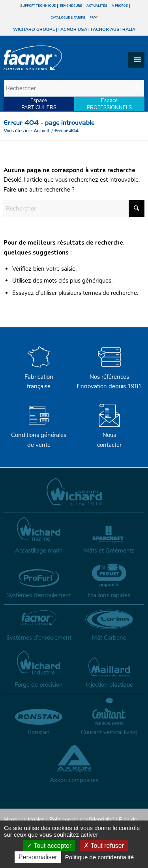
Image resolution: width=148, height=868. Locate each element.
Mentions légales (24, 820)
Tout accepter (49, 846)
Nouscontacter (109, 435)
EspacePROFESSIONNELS (109, 104)
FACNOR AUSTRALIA (113, 29)
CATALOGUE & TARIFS (68, 18)
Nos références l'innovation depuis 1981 (109, 377)
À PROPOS (120, 6)
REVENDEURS (71, 6)
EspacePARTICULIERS (39, 104)
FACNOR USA (73, 29)
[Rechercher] (74, 88)
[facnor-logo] (53, 58)
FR (94, 18)
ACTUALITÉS (97, 6)
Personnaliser (38, 857)
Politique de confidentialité (82, 820)
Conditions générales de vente (39, 435)
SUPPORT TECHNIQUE (38, 6)
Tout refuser (104, 846)
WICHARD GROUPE (34, 29)
